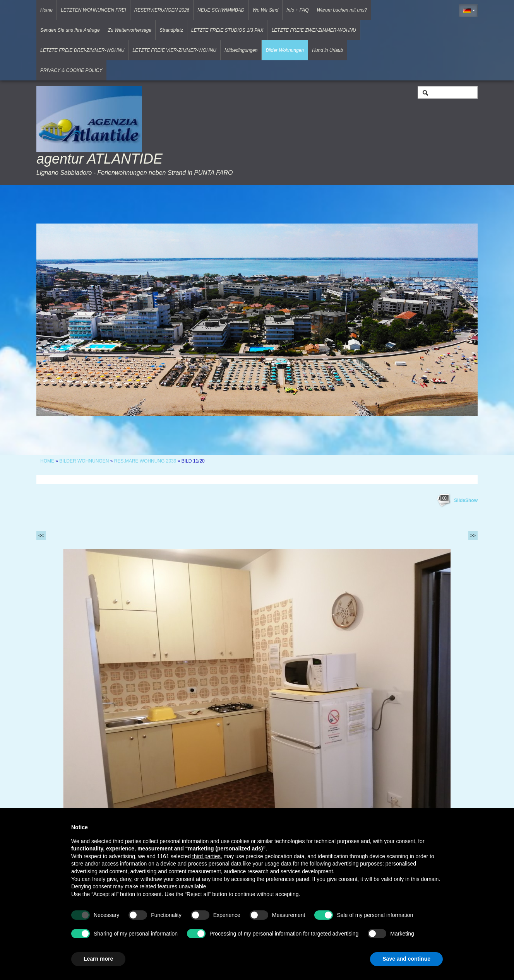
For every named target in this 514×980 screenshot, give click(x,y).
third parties (206, 856)
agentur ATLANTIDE (99, 159)
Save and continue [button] (406, 959)
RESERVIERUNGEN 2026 (162, 10)
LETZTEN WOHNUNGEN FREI (93, 10)
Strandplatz (171, 30)
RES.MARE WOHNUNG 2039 (145, 461)
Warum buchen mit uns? (342, 10)
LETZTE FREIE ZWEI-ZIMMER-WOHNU (314, 30)
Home (46, 10)
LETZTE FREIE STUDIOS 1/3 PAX (227, 30)
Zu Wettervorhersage (130, 30)
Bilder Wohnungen (285, 50)
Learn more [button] (98, 959)
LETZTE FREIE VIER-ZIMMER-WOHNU (174, 50)
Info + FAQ (297, 10)
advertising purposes (357, 864)
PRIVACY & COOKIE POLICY (71, 70)
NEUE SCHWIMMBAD (221, 10)
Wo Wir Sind (266, 10)
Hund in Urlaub (327, 50)
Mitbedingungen (241, 50)
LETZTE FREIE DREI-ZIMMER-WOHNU (82, 50)
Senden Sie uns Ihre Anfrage (70, 30)
